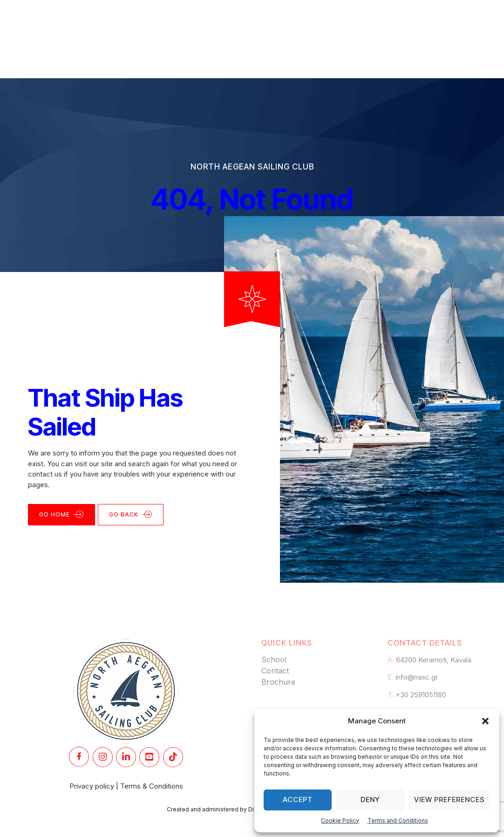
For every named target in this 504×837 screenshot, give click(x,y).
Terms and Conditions (398, 820)
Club (258, 20)
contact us (45, 441)
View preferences (450, 800)
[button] (485, 721)
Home (115, 20)
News (345, 20)
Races (216, 20)
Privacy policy (92, 753)
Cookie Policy (340, 820)
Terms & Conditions (152, 753)
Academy (165, 20)
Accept (298, 800)
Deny (370, 800)
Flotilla (301, 20)
